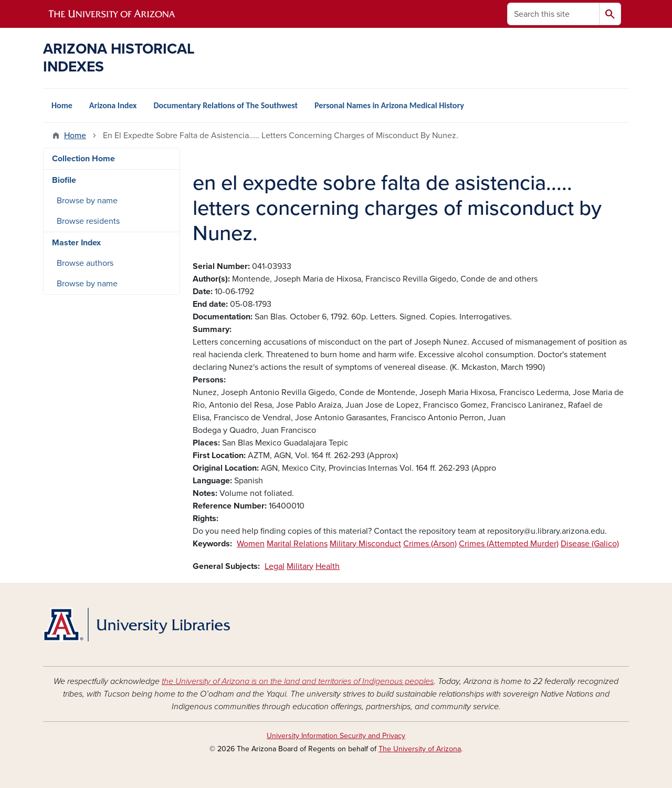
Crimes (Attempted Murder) (509, 544)
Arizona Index (113, 105)
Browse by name (87, 201)
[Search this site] (553, 14)
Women (251, 544)
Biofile (64, 180)
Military (300, 566)
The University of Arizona (420, 749)
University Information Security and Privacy (336, 736)
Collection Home (83, 159)
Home (62, 105)
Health (328, 566)
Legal (275, 566)
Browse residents (88, 221)
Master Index (76, 243)
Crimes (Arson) (430, 544)
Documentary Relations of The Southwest (225, 105)
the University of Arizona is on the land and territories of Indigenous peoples (298, 681)
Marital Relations (297, 544)
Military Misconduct (365, 544)
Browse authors (85, 263)
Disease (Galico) (590, 544)
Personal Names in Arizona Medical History (389, 105)
